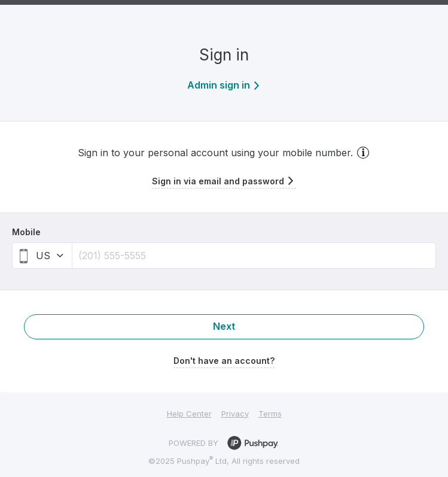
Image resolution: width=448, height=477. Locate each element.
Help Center (189, 414)
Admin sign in (224, 85)
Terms (270, 414)
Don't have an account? (224, 361)
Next (224, 326)
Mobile (26, 232)
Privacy (235, 414)
